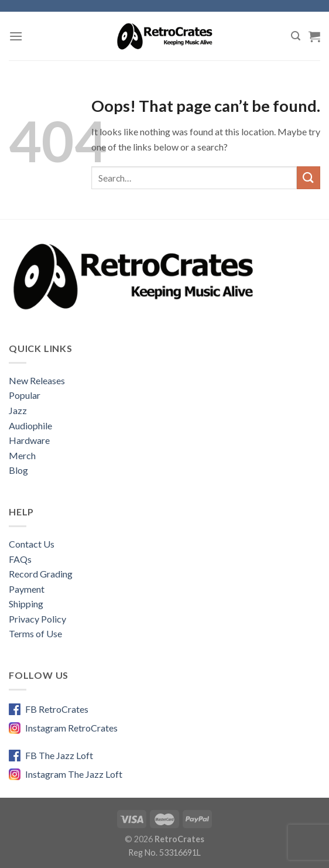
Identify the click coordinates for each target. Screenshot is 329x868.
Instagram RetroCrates (71, 728)
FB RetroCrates (57, 709)
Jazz (18, 410)
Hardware (29, 440)
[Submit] (309, 178)
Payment (27, 589)
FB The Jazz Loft (59, 755)
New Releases (37, 380)
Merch (22, 455)
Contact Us (32, 544)
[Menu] (16, 36)
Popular (25, 395)
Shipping (26, 604)
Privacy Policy (37, 619)
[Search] (296, 36)
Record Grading (41, 574)
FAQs (20, 559)
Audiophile (30, 426)
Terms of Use (35, 633)
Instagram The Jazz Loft (74, 774)
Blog (18, 470)
